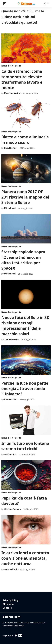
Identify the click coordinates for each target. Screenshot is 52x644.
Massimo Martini (12, 93)
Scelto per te (15, 66)
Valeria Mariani (11, 339)
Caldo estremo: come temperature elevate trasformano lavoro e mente (22, 79)
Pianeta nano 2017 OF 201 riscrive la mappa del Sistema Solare (25, 197)
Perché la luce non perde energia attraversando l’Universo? (25, 389)
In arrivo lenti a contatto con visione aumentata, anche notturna (25, 558)
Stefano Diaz (10, 454)
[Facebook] (16, 635)
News (4, 66)
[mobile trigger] (5, 3)
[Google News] (20, 635)
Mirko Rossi (10, 208)
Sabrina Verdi (11, 569)
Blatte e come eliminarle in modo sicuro (25, 140)
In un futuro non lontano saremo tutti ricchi (25, 446)
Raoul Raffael (11, 148)
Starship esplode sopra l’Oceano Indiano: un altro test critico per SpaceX (23, 260)
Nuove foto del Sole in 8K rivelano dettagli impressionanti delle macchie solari (25, 326)
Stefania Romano (13, 509)
